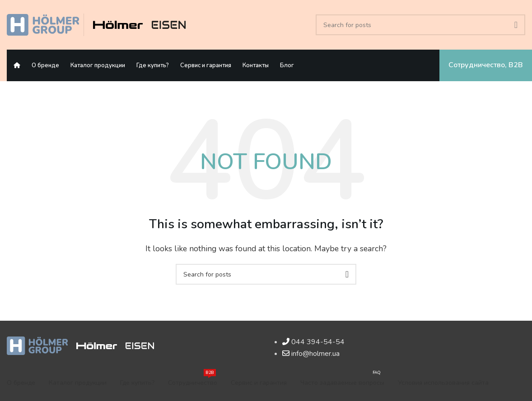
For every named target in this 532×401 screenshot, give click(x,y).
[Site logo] (43, 24)
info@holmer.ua (315, 354)
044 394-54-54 (318, 342)
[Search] (420, 25)
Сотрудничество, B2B (486, 65)
